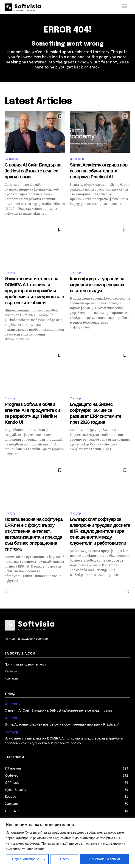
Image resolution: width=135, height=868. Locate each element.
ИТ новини (12, 159)
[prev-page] (8, 591)
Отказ (64, 859)
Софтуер (10, 272)
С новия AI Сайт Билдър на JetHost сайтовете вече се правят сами (33, 171)
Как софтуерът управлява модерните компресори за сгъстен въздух (97, 285)
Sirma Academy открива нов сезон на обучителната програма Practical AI (99, 171)
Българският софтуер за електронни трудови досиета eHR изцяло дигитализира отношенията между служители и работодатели (100, 531)
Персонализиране (26, 859)
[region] (67, 843)
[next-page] (127, 591)
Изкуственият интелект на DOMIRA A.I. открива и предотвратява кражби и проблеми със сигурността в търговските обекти (34, 291)
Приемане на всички (105, 859)
